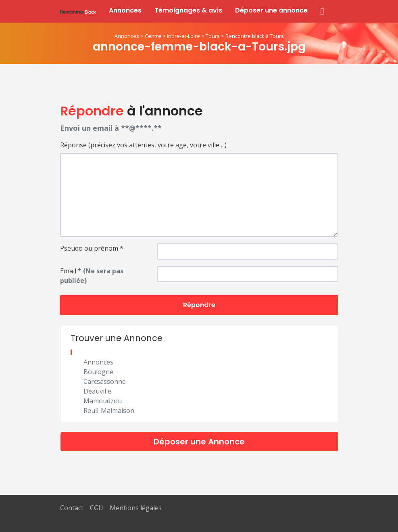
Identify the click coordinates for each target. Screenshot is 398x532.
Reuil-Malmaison (109, 411)
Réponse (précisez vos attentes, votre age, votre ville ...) (143, 145)
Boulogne (98, 372)
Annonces (125, 10)
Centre (153, 36)
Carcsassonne (105, 381)
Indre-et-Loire (183, 36)
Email (92, 276)
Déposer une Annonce (199, 442)
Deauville (97, 391)
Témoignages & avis (188, 10)
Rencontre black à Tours (255, 36)
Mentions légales (136, 508)
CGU (97, 508)
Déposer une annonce (271, 10)
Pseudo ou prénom (92, 248)
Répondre (199, 305)
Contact (72, 508)
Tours (213, 36)
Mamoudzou (103, 401)
